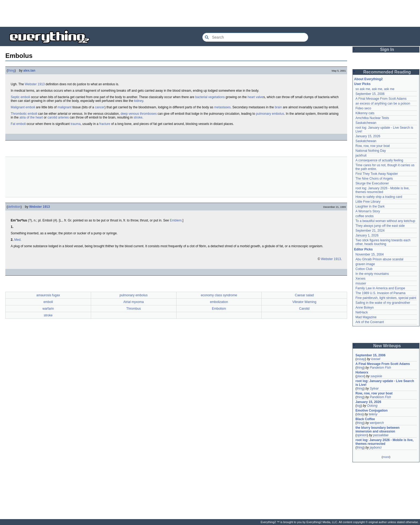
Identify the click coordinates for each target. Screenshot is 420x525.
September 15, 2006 (370, 94)
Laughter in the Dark (370, 206)
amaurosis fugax (48, 295)
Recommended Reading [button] (387, 72)
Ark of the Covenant (370, 322)
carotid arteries (58, 117)
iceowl (376, 359)
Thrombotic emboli (24, 114)
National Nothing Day (371, 151)
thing (11, 71)
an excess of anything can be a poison (383, 103)
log (359, 406)
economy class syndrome (219, 295)
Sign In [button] (387, 49)
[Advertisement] (210, 13)
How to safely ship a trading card (379, 197)
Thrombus (134, 309)
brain (278, 107)
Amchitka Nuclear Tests (372, 118)
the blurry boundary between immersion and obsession (378, 430)
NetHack (362, 312)
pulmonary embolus (270, 114)
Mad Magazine (366, 317)
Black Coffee (365, 419)
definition (14, 207)
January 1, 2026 (367, 235)
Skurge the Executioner (372, 183)
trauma (75, 124)
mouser (361, 283)
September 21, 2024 (370, 231)
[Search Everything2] (255, 37)
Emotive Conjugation (372, 411)
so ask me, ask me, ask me (375, 89)
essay (361, 359)
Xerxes (360, 279)
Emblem (176, 220)
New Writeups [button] (387, 346)
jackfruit (361, 156)
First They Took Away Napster (377, 174)
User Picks (362, 84)
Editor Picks (363, 249)
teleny (373, 414)
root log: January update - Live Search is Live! (385, 383)
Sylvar (374, 389)
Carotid (304, 309)
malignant (65, 107)
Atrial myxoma (134, 302)
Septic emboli (20, 97)
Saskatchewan (366, 123)
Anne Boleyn (365, 308)
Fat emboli (18, 124)
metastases (222, 107)
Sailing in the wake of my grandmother (383, 303)
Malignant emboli (23, 107)
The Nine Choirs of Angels (374, 179)
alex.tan (29, 71)
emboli (48, 302)
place (360, 376)
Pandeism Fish (380, 368)
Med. (18, 240)
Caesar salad (304, 295)
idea (360, 414)
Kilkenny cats (365, 113)
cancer (100, 107)
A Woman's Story (368, 211)
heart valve (255, 97)
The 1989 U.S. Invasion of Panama (380, 293)
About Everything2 (368, 79)
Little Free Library (368, 202)
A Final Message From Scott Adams (381, 99)
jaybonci (376, 448)
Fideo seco (363, 108)
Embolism (219, 309)
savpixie (376, 376)
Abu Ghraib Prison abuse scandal (379, 259)
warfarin (48, 309)
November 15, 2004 (370, 254)
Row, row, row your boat (373, 146)
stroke (138, 117)
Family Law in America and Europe (380, 288)
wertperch (377, 423)
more (386, 457)
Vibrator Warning (304, 302)
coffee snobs (365, 216)
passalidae (381, 435)
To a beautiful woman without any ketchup (385, 221)
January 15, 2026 (368, 136)
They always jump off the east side (380, 226)
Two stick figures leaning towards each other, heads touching (383, 242)
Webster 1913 (35, 84)
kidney (139, 101)
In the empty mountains (372, 274)
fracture (105, 124)
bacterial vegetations (210, 97)
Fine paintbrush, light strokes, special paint (386, 298)
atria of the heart (31, 117)
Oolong (372, 406)
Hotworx (362, 372)
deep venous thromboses (139, 114)
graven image (365, 264)
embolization (219, 302)
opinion (362, 435)
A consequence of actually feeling (379, 160)
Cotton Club (364, 269)
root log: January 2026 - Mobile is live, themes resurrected (382, 190)
